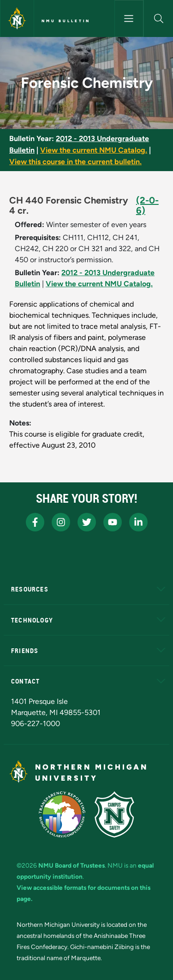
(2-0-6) (147, 205)
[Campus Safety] (114, 814)
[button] (158, 18)
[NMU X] (87, 522)
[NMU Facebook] (35, 522)
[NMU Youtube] (113, 522)
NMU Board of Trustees (72, 865)
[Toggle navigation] (129, 18)
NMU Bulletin (66, 21)
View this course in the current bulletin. (75, 162)
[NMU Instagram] (61, 522)
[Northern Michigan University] (17, 18)
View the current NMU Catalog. (94, 150)
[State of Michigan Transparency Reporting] (62, 814)
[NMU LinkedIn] (138, 522)
